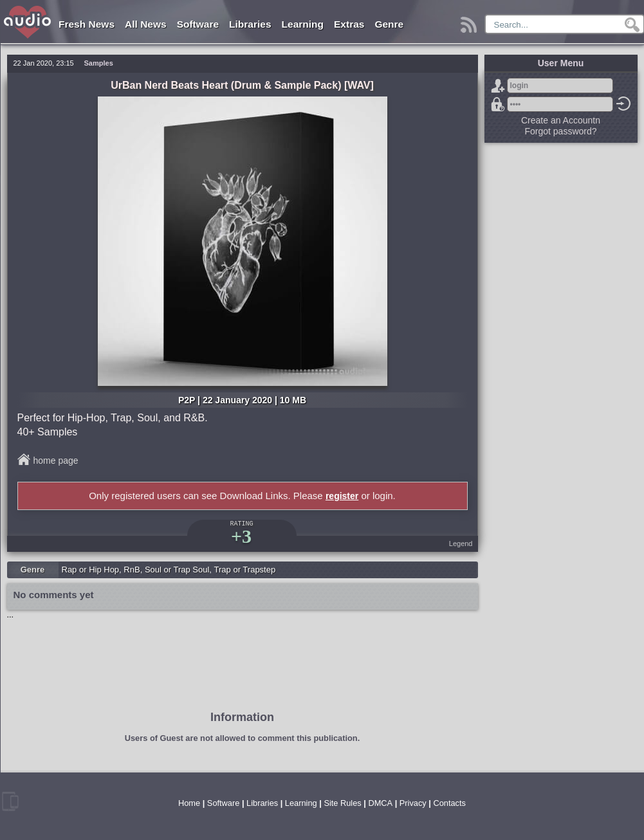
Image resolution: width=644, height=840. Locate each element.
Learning (303, 24)
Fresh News (87, 24)
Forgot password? (498, 104)
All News (146, 24)
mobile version (10, 801)
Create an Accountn (561, 120)
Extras (349, 24)
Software (198, 24)
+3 (241, 536)
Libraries (250, 24)
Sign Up (498, 86)
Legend (461, 543)
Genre (389, 24)
